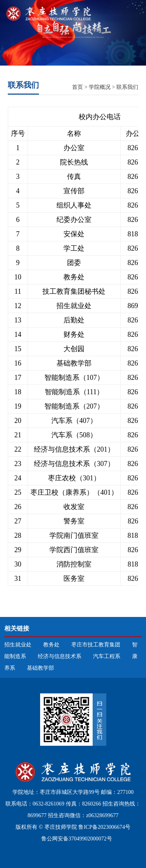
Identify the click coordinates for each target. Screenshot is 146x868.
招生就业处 (18, 645)
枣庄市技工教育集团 (96, 645)
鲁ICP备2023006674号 (104, 827)
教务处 (51, 645)
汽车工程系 (107, 656)
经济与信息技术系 (60, 656)
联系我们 (127, 87)
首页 (77, 87)
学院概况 (100, 87)
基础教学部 (40, 668)
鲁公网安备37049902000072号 (76, 839)
